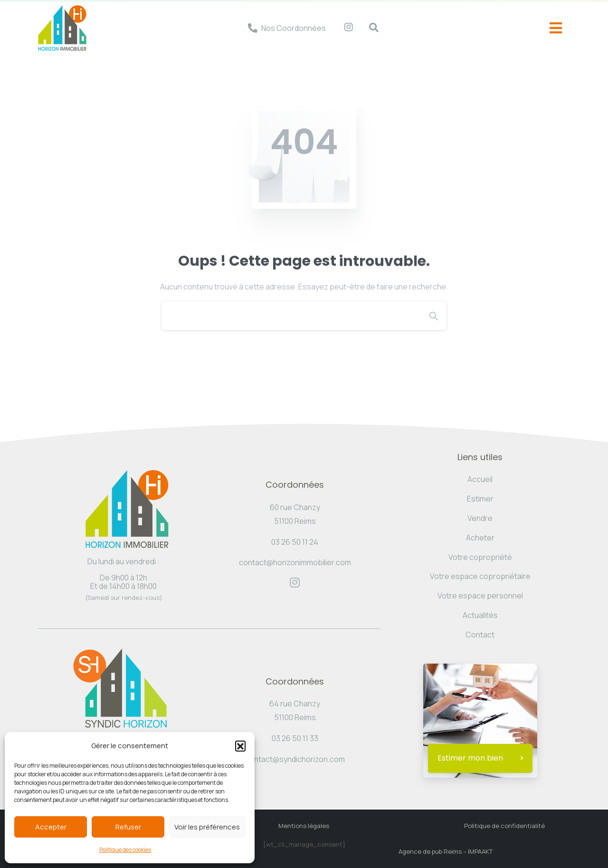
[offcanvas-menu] (556, 28)
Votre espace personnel (480, 596)
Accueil (480, 479)
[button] (240, 746)
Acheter (480, 538)
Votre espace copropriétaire (480, 576)
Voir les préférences (207, 827)
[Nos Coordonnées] (253, 28)
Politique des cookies (125, 850)
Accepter (51, 827)
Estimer (480, 499)
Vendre (480, 518)
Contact (480, 635)
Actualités (480, 615)
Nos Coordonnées (294, 28)
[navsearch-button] (369, 28)
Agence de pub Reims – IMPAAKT (446, 851)
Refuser (128, 827)
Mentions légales (304, 826)
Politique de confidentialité (504, 826)
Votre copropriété (480, 557)
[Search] (291, 316)
